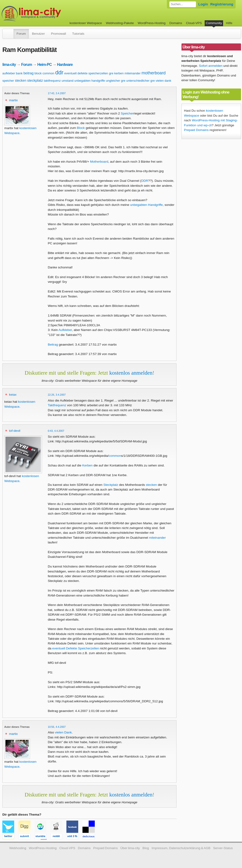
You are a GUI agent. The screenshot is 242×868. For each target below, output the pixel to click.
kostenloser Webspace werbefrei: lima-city (49, 14)
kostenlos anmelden (131, 373)
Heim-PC (45, 64)
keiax (13, 395)
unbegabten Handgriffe (147, 205)
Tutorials (78, 34)
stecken (21, 80)
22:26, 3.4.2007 (57, 395)
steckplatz (35, 80)
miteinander (133, 73)
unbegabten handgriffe (90, 81)
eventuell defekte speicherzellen (86, 73)
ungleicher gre (116, 81)
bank (19, 73)
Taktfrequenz (57, 405)
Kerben (87, 465)
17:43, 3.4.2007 (57, 93)
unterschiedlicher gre (140, 81)
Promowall (58, 34)
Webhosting (18, 848)
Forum (21, 34)
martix (13, 100)
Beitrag (53, 345)
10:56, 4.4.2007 (57, 727)
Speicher (127, 113)
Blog (146, 848)
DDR (145, 181)
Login (203, 4)
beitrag (28, 73)
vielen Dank (63, 732)
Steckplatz (111, 485)
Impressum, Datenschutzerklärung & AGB (181, 848)
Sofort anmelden (211, 66)
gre (111, 73)
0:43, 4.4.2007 (56, 431)
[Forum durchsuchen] (183, 4)
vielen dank (164, 81)
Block (81, 128)
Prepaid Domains (196, 130)
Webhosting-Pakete (120, 23)
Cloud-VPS (194, 23)
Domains (176, 23)
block (38, 73)
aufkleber (9, 73)
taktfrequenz (52, 81)
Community (214, 23)
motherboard (154, 73)
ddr (59, 72)
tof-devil (15, 431)
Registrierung (222, 4)
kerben (119, 73)
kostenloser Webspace (86, 23)
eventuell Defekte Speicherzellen (76, 648)
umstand (68, 81)
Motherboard (99, 162)
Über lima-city (130, 848)
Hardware (65, 64)
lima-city (9, 64)
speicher (8, 81)
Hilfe (229, 23)
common (48, 73)
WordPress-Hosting (152, 23)
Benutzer (38, 34)
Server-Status (223, 848)
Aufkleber (65, 330)
